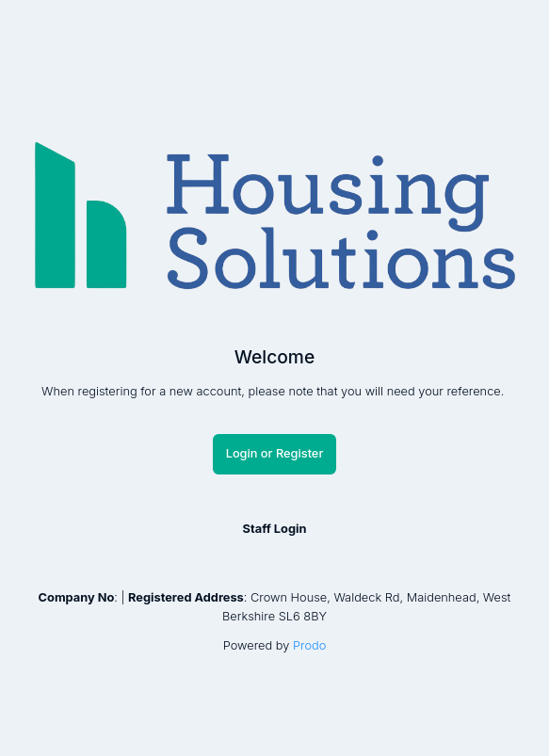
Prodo (309, 645)
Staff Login (275, 529)
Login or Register (275, 453)
